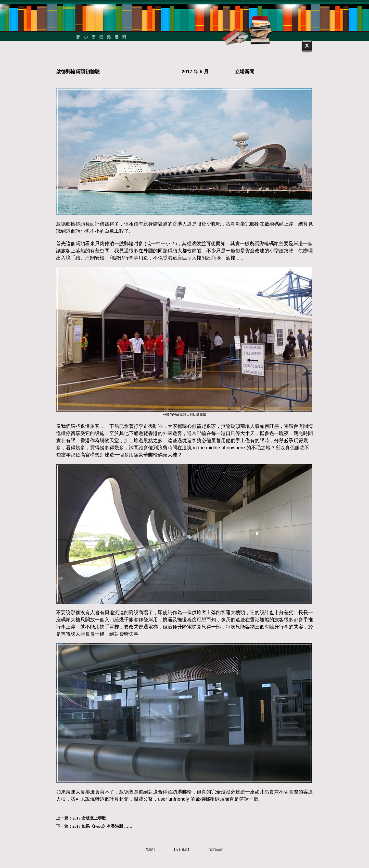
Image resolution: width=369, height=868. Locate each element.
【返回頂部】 (216, 850)
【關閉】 (150, 850)
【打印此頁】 (182, 850)
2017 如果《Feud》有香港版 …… (102, 826)
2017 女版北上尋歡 (89, 818)
